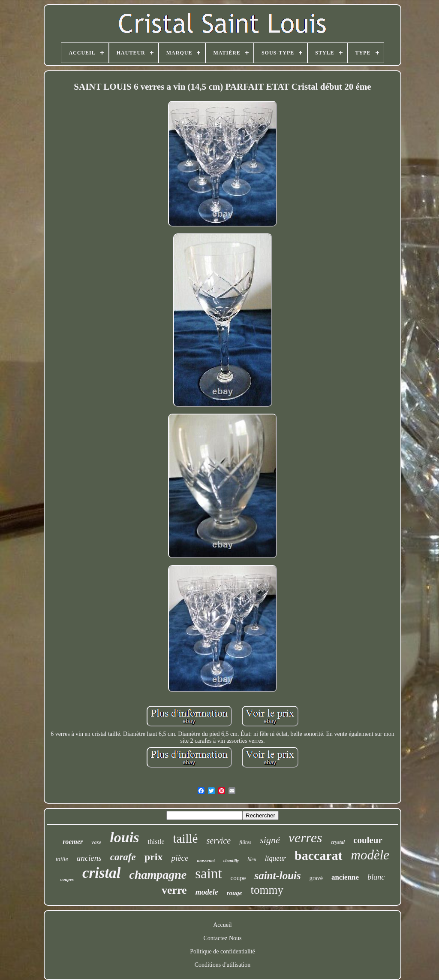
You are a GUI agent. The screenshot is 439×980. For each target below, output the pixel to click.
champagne (158, 875)
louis (124, 837)
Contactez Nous (222, 938)
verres (305, 838)
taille (62, 859)
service (218, 841)
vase (96, 842)
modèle (370, 855)
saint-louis (277, 876)
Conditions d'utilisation (223, 965)
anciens (89, 858)
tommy (267, 890)
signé (270, 840)
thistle (156, 842)
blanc (376, 877)
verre (174, 890)
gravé (316, 878)
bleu (252, 859)
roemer (73, 842)
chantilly (231, 861)
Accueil (223, 925)
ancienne (345, 877)
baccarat (319, 855)
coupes (67, 879)
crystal (338, 842)
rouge (235, 893)
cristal (101, 873)
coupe (238, 878)
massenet (206, 860)
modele (207, 892)
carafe (123, 857)
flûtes (245, 842)
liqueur (275, 858)
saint (208, 874)
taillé (186, 838)
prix (154, 857)
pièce (180, 858)
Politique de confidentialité (223, 951)
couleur (368, 840)
